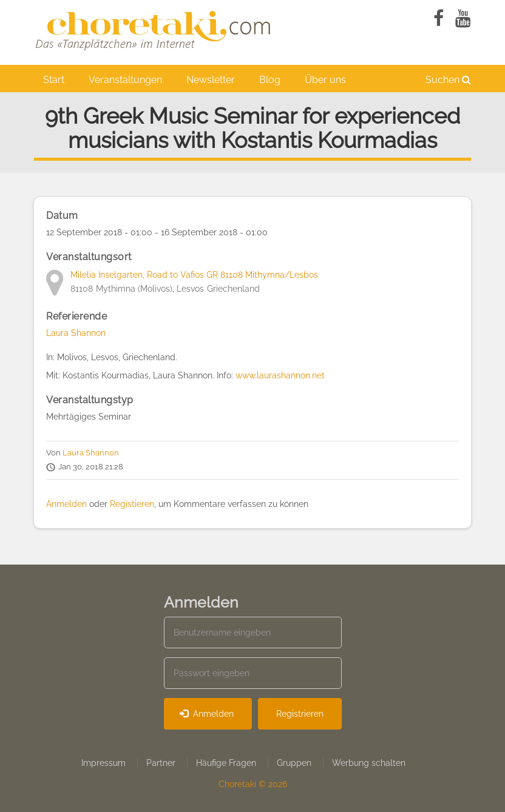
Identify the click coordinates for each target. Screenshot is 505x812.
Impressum (103, 763)
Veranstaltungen (125, 80)
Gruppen (294, 763)
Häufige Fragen (226, 763)
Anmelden (66, 504)
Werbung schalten (369, 763)
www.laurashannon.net (280, 375)
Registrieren (300, 714)
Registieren (132, 504)
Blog (270, 80)
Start (54, 80)
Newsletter (211, 80)
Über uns (325, 80)
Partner (161, 763)
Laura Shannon (76, 333)
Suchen (448, 80)
